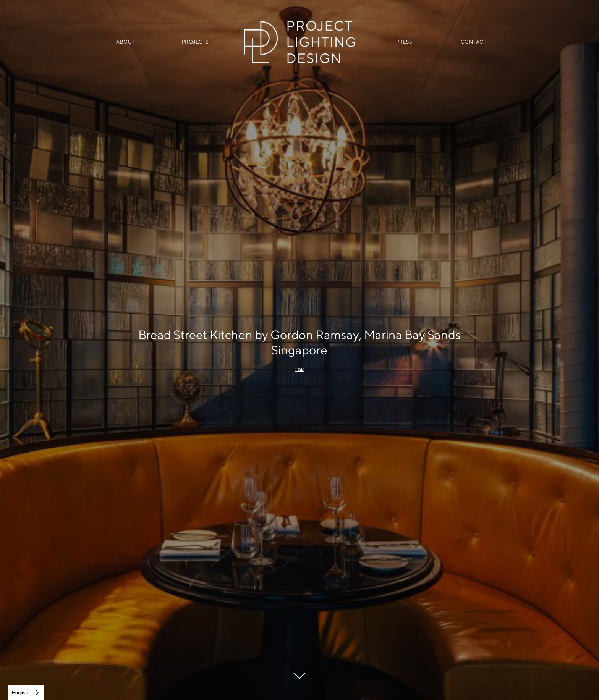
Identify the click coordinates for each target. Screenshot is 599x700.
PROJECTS (195, 42)
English (20, 693)
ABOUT (125, 42)
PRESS (404, 42)
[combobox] (26, 693)
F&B (299, 369)
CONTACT (474, 42)
